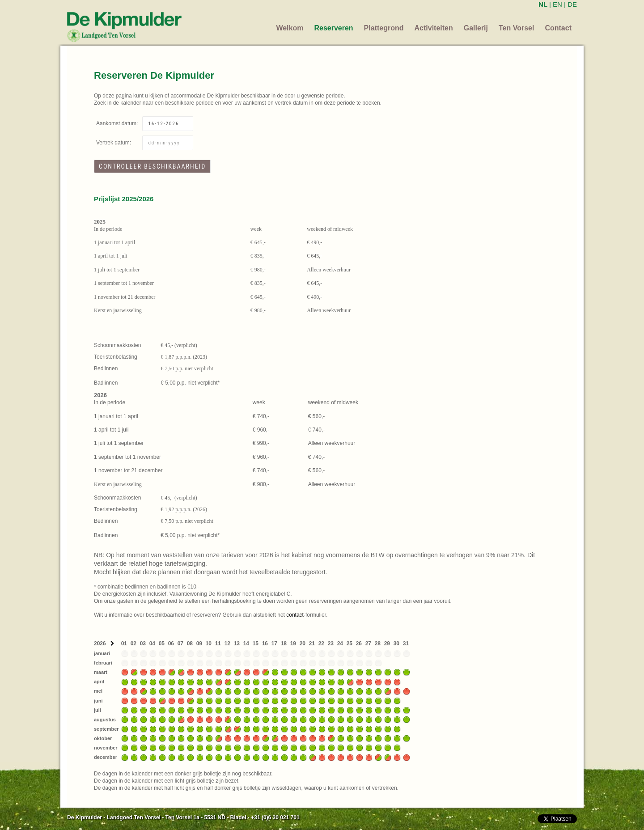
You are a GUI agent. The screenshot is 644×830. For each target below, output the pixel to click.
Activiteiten (434, 28)
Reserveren (333, 28)
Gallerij (476, 28)
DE (572, 4)
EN (557, 4)
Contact (558, 28)
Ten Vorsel (516, 28)
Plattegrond (384, 28)
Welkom (290, 28)
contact (295, 615)
